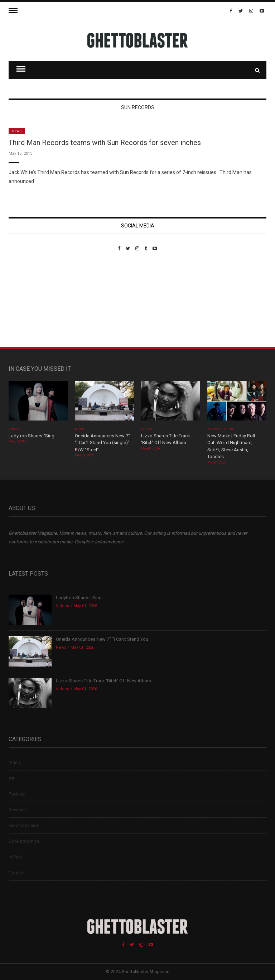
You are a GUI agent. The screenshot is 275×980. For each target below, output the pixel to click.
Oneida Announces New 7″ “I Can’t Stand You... (104, 639)
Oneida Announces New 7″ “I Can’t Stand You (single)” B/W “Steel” (102, 443)
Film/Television (24, 825)
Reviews (17, 810)
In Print (15, 857)
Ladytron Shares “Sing (32, 436)
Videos (14, 429)
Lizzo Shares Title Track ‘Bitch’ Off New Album (103, 681)
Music (15, 762)
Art (12, 778)
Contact (17, 873)
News (17, 131)
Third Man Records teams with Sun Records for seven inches (105, 143)
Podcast (17, 794)
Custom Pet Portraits (30, 300)
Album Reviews (221, 429)
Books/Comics (24, 841)
